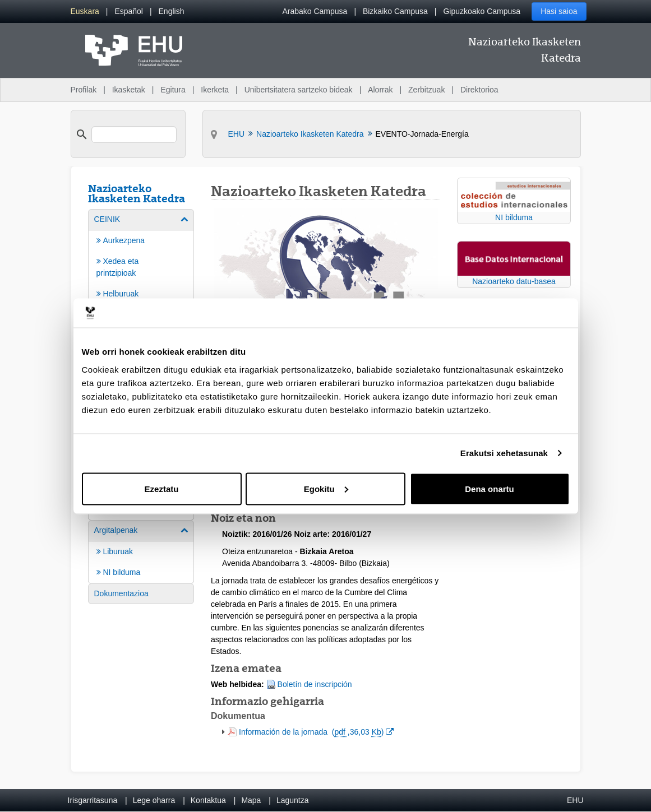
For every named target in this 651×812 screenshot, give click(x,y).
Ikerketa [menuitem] (215, 90)
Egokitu (326, 488)
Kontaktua (208, 800)
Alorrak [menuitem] (380, 90)
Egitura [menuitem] (173, 90)
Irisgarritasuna (93, 800)
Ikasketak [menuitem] (129, 90)
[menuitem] (85, 11)
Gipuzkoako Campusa (482, 11)
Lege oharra (154, 800)
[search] (134, 134)
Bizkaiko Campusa (395, 11)
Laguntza (293, 800)
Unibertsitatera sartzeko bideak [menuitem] (299, 90)
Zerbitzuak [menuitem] (426, 90)
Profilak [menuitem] (84, 90)
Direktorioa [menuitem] (479, 90)
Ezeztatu (162, 488)
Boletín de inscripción (315, 684)
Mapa (251, 800)
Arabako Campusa (315, 11)
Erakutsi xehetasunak (504, 453)
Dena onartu (490, 488)
